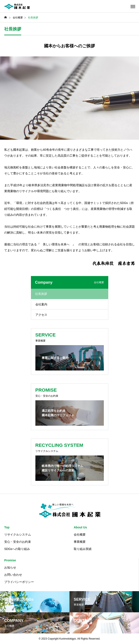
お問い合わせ (13, 575)
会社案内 (41, 304)
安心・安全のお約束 (18, 542)
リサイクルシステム (18, 535)
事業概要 (80, 542)
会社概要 (80, 535)
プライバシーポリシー (19, 582)
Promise (10, 560)
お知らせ (10, 567)
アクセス (41, 315)
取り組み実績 (83, 549)
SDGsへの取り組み (17, 549)
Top (7, 527)
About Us (80, 527)
